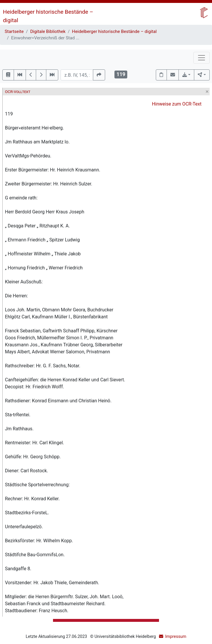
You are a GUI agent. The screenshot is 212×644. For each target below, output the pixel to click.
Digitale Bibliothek (48, 31)
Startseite (14, 31)
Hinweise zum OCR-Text (177, 104)
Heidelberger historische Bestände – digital (114, 31)
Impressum (176, 637)
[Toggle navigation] (202, 58)
